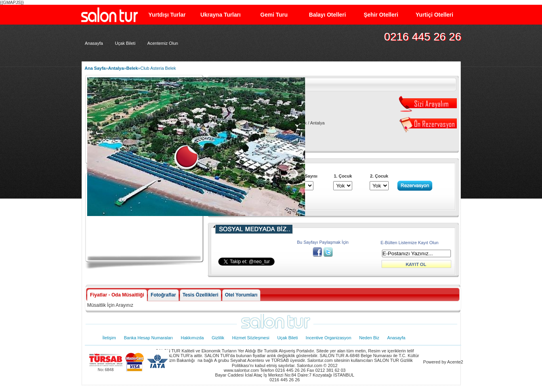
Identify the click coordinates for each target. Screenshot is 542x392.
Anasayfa (94, 43)
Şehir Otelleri (381, 15)
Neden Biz (369, 338)
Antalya (116, 68)
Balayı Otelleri (327, 15)
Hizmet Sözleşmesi (251, 338)
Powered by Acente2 (443, 362)
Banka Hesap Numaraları (149, 338)
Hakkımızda (192, 338)
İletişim (109, 338)
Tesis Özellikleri (201, 295)
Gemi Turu (274, 15)
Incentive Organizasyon (329, 338)
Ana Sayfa (95, 68)
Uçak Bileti (125, 43)
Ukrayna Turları (221, 15)
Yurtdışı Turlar (167, 15)
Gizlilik (218, 338)
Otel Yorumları (241, 295)
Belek (132, 68)
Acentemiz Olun (163, 43)
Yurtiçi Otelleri (434, 15)
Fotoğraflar (163, 295)
